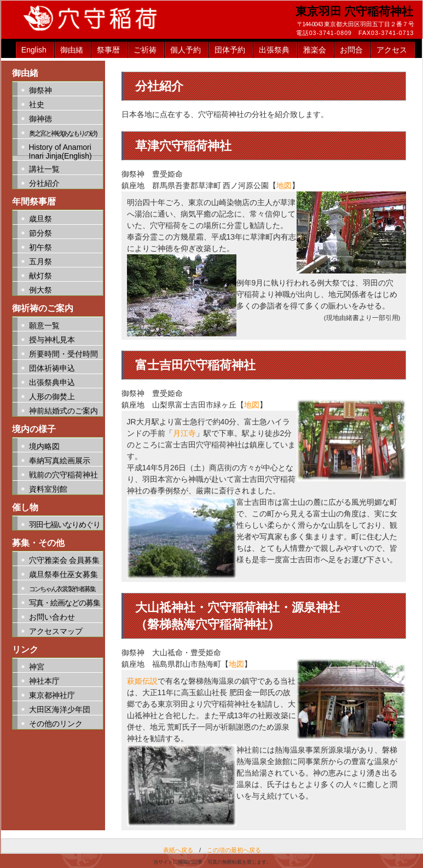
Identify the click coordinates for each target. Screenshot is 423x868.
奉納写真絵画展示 (60, 461)
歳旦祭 (40, 219)
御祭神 (40, 90)
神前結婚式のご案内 (63, 411)
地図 (284, 185)
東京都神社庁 (52, 695)
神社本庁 (44, 681)
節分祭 (40, 233)
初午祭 (40, 247)
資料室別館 (48, 489)
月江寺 (184, 433)
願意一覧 (44, 325)
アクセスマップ (56, 631)
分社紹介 (44, 183)
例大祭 (40, 290)
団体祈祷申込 (52, 368)
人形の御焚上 (52, 397)
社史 (37, 104)
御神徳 (40, 119)
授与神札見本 (52, 340)
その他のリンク (56, 724)
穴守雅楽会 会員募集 (65, 560)
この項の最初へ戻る (234, 850)
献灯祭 (40, 276)
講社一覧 (44, 169)
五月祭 (40, 261)
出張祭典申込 (52, 382)
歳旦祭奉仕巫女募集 (63, 574)
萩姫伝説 (142, 681)
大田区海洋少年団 (60, 709)
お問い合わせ (52, 617)
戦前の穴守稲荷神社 (63, 475)
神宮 (37, 667)
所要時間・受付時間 (63, 354)
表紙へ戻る (178, 850)
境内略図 (44, 446)
